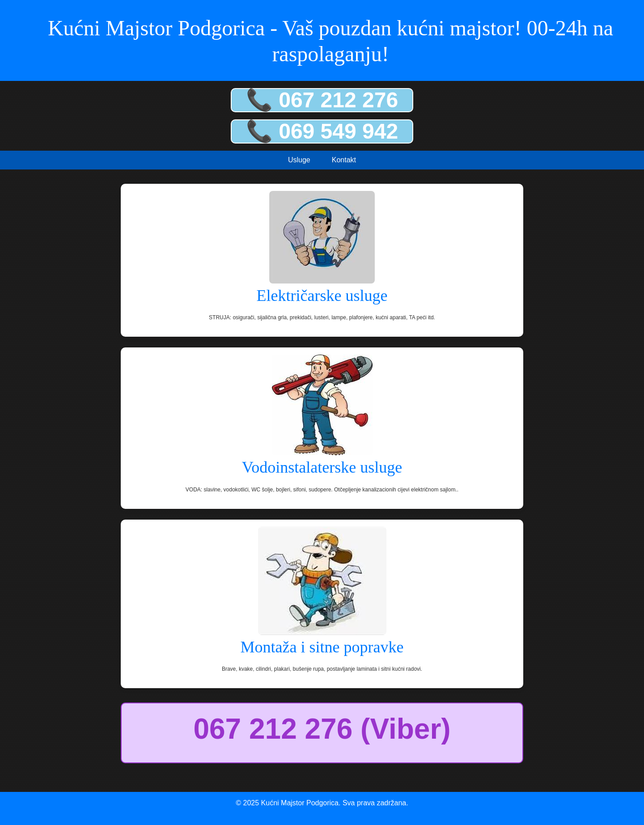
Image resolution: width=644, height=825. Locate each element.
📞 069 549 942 (322, 131)
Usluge (299, 160)
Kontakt (344, 160)
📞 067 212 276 (322, 100)
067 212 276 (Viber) (322, 729)
